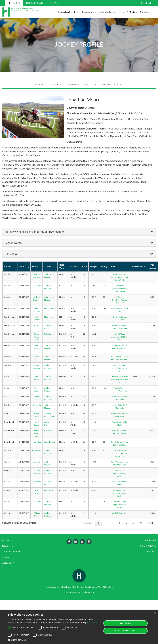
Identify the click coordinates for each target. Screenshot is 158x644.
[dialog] (79, 627)
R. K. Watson (49, 334)
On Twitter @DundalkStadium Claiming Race (120, 288)
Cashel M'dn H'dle (120, 513)
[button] (54, 640)
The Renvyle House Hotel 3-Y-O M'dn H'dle (120, 493)
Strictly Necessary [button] (125, 631)
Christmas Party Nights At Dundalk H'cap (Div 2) (119, 453)
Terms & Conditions (12, 551)
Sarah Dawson (50, 442)
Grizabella (37, 405)
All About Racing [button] (109, 12)
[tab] (79, 232)
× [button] (155, 613)
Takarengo (37, 325)
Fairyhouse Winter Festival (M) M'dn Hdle (119, 368)
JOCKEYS (56, 84)
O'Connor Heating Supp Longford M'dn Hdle (119, 348)
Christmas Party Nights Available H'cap (120, 504)
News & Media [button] (129, 12)
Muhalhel (37, 286)
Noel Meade (49, 317)
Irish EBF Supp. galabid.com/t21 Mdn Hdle (119, 337)
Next (150, 523)
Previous (88, 523)
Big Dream (37, 450)
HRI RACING (14, 3)
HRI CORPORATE (35, 3)
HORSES (40, 84)
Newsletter (8, 546)
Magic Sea (37, 442)
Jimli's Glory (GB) (37, 337)
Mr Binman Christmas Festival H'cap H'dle (120, 300)
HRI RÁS (54, 3)
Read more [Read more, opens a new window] (92, 622)
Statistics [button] (146, 12)
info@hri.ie (90, 592)
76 (141, 523)
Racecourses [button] (89, 12)
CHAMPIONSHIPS (112, 84)
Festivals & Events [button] (68, 12)
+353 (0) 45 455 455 (74, 592)
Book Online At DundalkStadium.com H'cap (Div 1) (119, 277)
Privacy (6, 557)
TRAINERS (73, 84)
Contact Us (8, 540)
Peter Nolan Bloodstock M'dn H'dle (120, 473)
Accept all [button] (125, 623)
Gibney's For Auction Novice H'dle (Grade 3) (120, 379)
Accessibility (8, 563)
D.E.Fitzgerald (50, 308)
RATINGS (91, 84)
